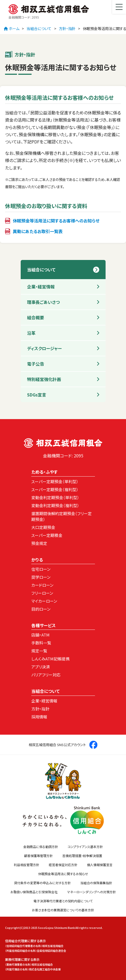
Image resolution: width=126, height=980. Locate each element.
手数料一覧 (41, 643)
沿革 (31, 333)
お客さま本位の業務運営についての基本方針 (63, 910)
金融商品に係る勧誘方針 (41, 847)
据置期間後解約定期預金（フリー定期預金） (62, 516)
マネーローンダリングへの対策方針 (92, 892)
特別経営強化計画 (44, 379)
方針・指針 (67, 28)
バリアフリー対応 (46, 675)
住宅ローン (41, 569)
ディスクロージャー (44, 348)
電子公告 (36, 364)
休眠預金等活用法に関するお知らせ (63, 874)
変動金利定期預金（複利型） (55, 505)
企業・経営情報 (41, 287)
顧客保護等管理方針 (38, 856)
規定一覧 (39, 651)
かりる (37, 560)
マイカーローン (44, 601)
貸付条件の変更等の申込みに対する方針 (42, 883)
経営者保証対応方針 (63, 865)
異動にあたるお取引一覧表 (38, 231)
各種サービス (44, 625)
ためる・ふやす (44, 472)
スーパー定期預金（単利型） (55, 481)
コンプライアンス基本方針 (85, 847)
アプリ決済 (41, 667)
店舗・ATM (40, 635)
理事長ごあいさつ (43, 302)
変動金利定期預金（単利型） (55, 497)
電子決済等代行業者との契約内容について (63, 901)
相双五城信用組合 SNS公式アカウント (63, 745)
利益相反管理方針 (27, 865)
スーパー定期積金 (47, 535)
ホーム (12, 29)
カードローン (42, 585)
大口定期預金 (43, 527)
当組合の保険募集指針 (96, 883)
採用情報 (39, 717)
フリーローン (42, 593)
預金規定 (39, 543)
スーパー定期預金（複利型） (55, 489)
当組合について (39, 28)
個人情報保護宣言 (100, 865)
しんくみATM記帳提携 (50, 659)
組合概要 (36, 317)
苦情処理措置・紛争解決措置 (82, 856)
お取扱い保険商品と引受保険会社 (34, 892)
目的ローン (41, 609)
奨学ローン (41, 577)
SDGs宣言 (37, 395)
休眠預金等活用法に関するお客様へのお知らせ (56, 221)
